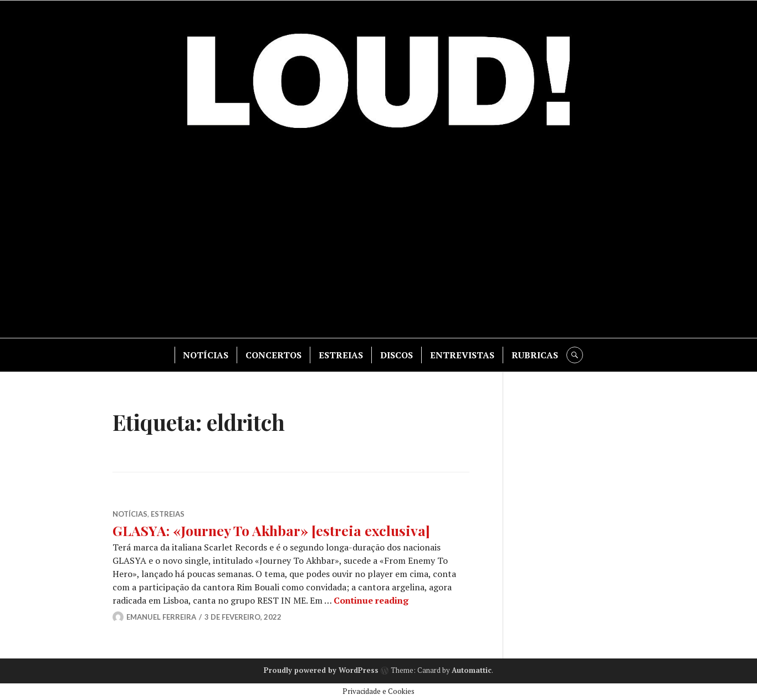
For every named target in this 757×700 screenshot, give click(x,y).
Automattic (472, 670)
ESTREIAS (341, 355)
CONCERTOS (273, 355)
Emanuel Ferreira (161, 617)
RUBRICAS (535, 355)
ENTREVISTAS (462, 355)
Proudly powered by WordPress (321, 670)
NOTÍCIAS (206, 355)
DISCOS (397, 355)
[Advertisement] (378, 238)
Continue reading (371, 600)
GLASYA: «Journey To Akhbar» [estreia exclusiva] (271, 530)
